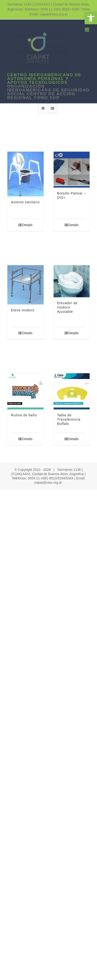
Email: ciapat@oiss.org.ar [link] (49, 14)
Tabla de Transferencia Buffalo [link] (69, 419)
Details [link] (27, 225)
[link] (91, 18)
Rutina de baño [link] (24, 415)
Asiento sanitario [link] (25, 202)
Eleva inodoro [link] (23, 310)
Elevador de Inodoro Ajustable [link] (67, 307)
